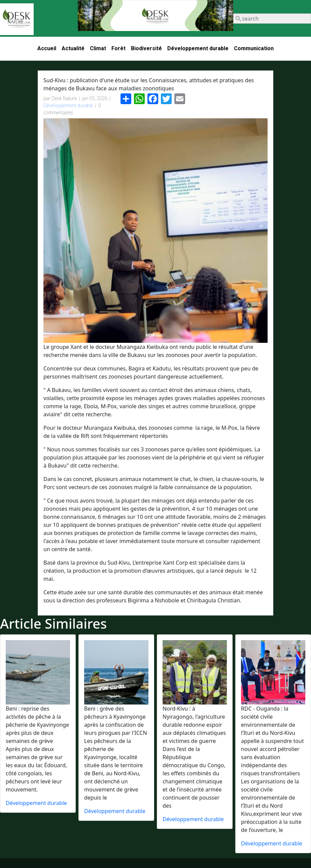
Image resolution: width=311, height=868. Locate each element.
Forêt (118, 48)
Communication (254, 48)
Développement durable (198, 48)
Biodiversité (146, 48)
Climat (98, 48)
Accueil (47, 48)
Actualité (73, 48)
